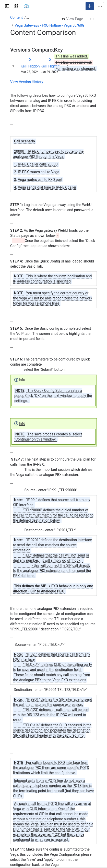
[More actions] (92, 19)
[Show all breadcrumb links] (28, 17)
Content (16, 17)
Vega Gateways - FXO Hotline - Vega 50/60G (49, 25)
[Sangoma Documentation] (27, 6)
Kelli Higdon (30, 66)
